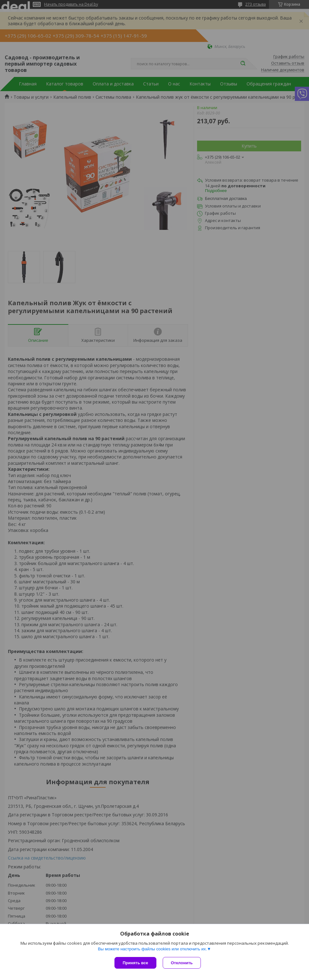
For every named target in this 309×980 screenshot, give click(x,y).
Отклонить (182, 963)
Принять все (135, 963)
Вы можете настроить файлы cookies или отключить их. (152, 949)
